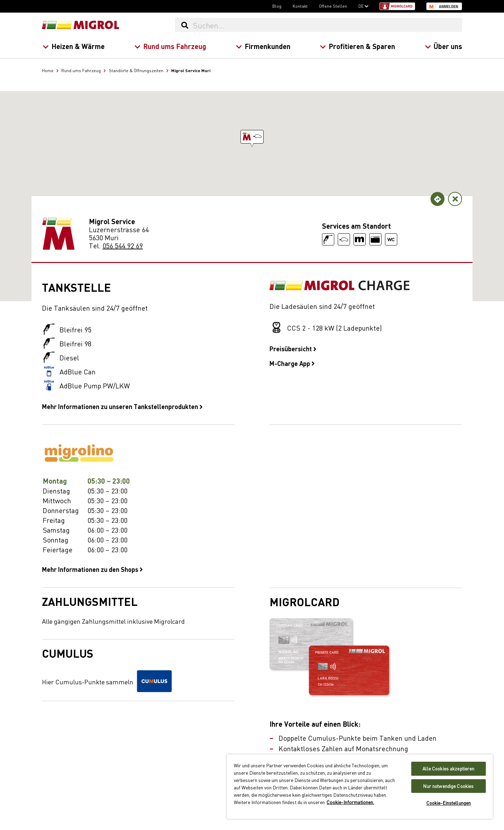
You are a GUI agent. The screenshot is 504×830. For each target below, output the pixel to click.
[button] (252, 137)
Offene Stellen (333, 6)
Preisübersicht (293, 348)
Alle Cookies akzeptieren (448, 769)
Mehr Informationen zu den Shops (92, 569)
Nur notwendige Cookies (448, 786)
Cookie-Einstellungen (449, 803)
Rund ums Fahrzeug (170, 46)
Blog (277, 6)
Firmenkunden (263, 46)
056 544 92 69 (123, 245)
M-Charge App (292, 363)
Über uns (443, 46)
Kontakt (300, 6)
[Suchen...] (327, 25)
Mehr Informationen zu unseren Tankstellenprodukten (122, 406)
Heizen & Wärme (74, 46)
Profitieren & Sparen (358, 46)
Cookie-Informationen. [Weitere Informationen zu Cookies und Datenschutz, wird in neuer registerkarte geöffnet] (350, 802)
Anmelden (449, 7)
